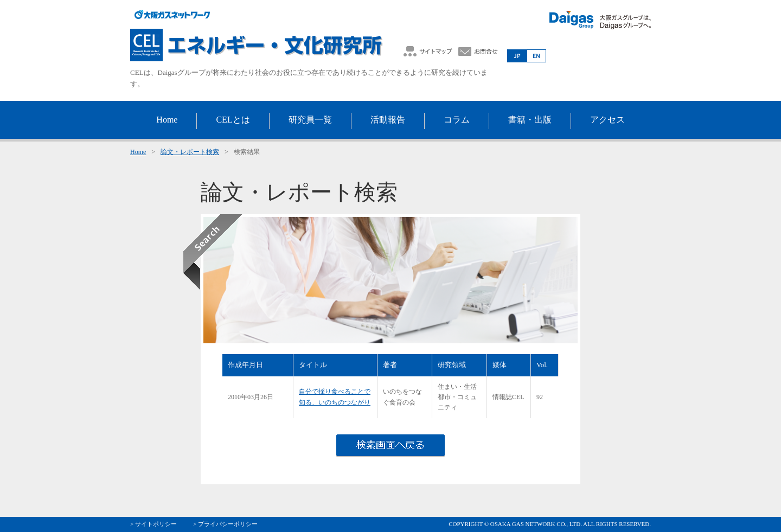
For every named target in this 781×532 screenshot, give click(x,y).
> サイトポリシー (153, 524)
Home (138, 152)
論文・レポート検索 (190, 152)
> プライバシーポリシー (225, 524)
